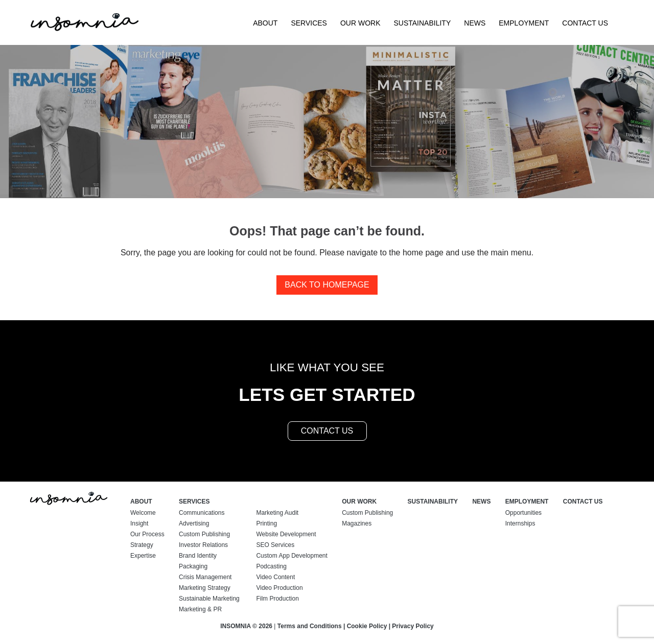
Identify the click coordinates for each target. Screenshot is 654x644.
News (475, 23)
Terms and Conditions (310, 626)
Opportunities (523, 513)
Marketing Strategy (205, 588)
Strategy (142, 545)
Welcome (143, 513)
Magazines (357, 523)
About (265, 23)
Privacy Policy (413, 626)
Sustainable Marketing (209, 599)
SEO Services (275, 545)
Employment (524, 23)
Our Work (360, 23)
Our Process (147, 534)
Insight (139, 523)
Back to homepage (327, 285)
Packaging (193, 566)
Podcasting (271, 566)
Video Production (279, 588)
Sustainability (422, 23)
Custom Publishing (204, 534)
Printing (266, 523)
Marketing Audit (277, 513)
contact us (327, 431)
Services (309, 23)
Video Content (275, 577)
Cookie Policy (367, 626)
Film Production (277, 599)
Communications (202, 513)
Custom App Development (291, 556)
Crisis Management (205, 577)
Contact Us (585, 23)
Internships (520, 523)
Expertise (143, 556)
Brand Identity (198, 556)
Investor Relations (203, 545)
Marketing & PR (200, 609)
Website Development (286, 534)
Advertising (194, 523)
